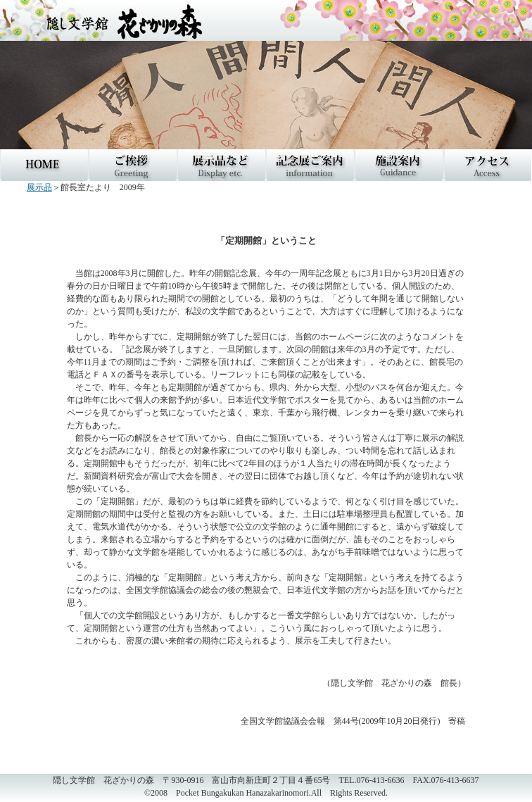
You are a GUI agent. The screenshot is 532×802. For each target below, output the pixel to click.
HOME (44, 165)
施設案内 (399, 165)
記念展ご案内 (310, 165)
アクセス (487, 165)
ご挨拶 (133, 165)
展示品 (39, 187)
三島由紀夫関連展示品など (222, 165)
